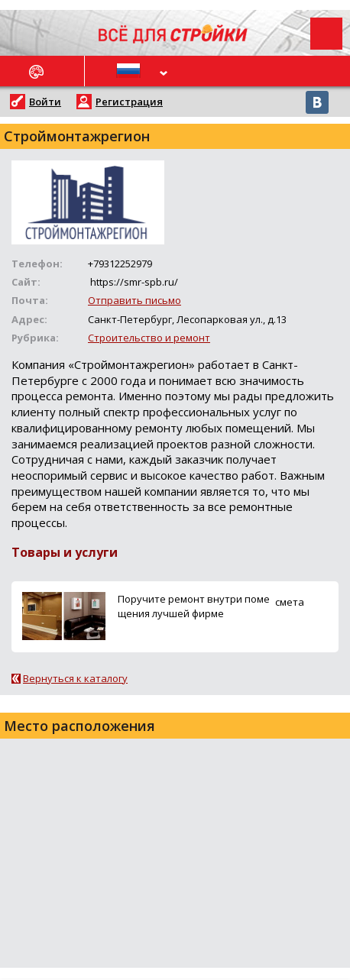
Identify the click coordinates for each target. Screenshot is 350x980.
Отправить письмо (134, 300)
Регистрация (129, 102)
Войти (45, 102)
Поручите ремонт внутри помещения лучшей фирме (194, 606)
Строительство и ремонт (149, 338)
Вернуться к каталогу (75, 678)
